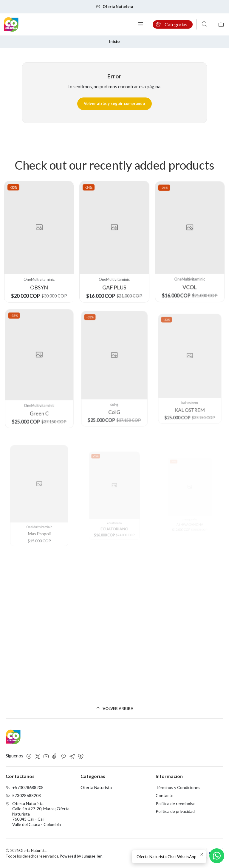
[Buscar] (205, 24)
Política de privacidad (175, 811)
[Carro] (221, 24)
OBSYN (39, 284)
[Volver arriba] (115, 709)
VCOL (190, 277)
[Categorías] (173, 24)
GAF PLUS (115, 281)
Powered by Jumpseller (81, 856)
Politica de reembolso (176, 803)
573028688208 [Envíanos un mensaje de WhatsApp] (23, 795)
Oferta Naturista (96, 787)
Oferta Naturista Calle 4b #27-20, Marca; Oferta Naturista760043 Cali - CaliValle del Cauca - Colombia (38, 814)
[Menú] (141, 24)
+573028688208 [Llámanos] (25, 787)
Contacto (165, 795)
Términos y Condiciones (178, 787)
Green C (39, 399)
